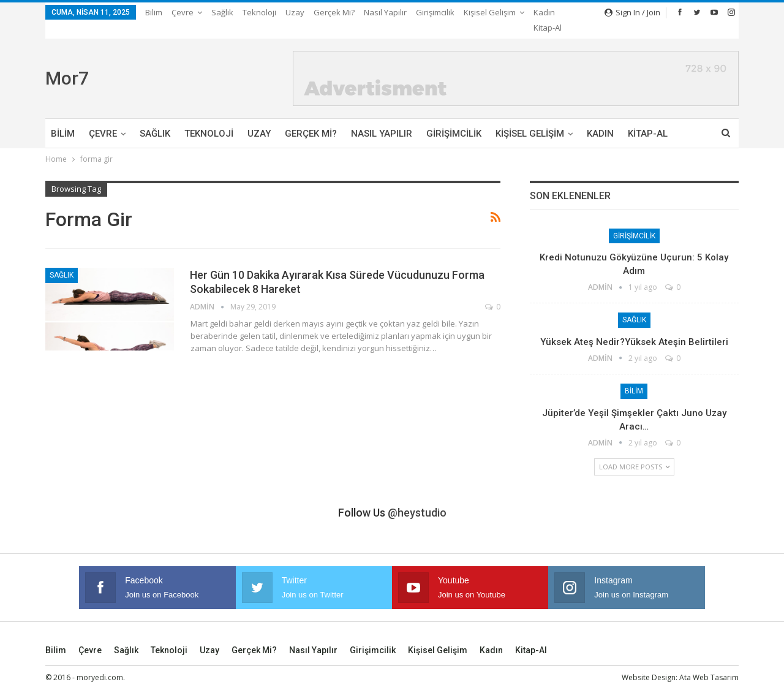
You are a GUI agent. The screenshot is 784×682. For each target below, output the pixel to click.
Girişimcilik (435, 12)
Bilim (154, 12)
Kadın (600, 119)
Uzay (295, 12)
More (477, 12)
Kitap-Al (648, 119)
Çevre (183, 12)
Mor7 (67, 63)
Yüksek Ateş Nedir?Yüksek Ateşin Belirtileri (634, 327)
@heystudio (417, 498)
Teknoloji (259, 12)
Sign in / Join (632, 12)
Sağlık (222, 12)
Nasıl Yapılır (385, 12)
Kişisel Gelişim (530, 119)
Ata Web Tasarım (709, 663)
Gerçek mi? (334, 12)
